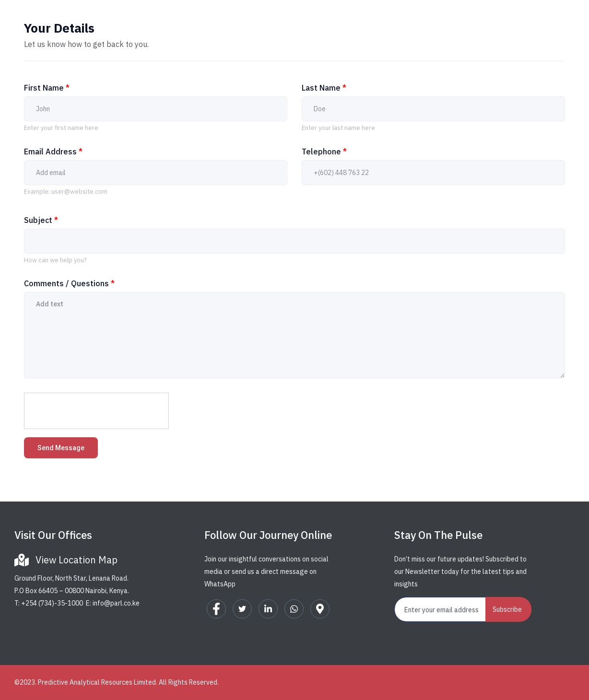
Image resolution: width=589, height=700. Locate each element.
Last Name (324, 88)
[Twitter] (242, 609)
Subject (41, 220)
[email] (440, 609)
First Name (47, 88)
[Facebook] (216, 609)
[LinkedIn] (268, 609)
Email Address (53, 152)
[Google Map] (320, 609)
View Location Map (77, 560)
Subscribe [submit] (507, 609)
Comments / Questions (69, 283)
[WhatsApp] (294, 609)
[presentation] (97, 411)
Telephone (324, 152)
